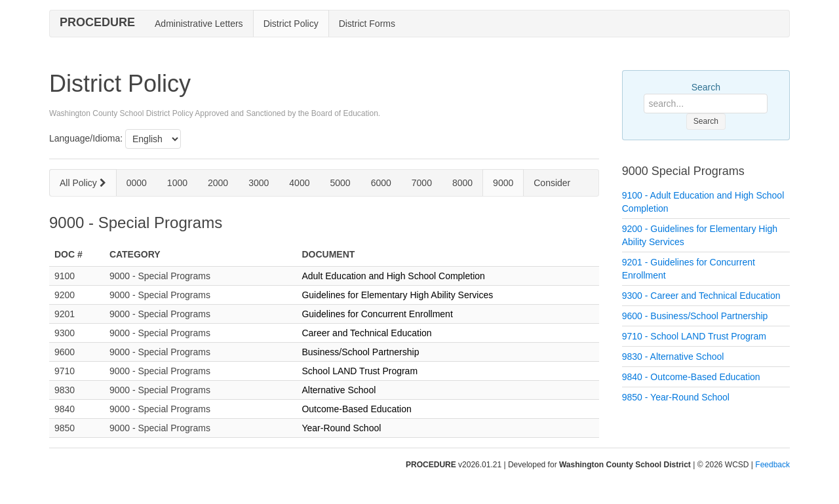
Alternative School (339, 390)
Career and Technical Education (366, 333)
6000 (381, 183)
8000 (462, 183)
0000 (137, 183)
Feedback (772, 465)
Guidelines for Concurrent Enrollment (377, 314)
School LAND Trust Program (360, 371)
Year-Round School (341, 428)
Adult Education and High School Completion (393, 276)
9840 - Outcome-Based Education (691, 377)
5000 (340, 183)
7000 (422, 183)
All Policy (83, 183)
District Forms (367, 24)
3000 (259, 183)
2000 (218, 183)
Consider (552, 183)
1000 (177, 183)
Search (706, 87)
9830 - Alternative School (673, 357)
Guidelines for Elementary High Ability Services (397, 295)
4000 (299, 183)
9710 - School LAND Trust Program (694, 336)
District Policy (291, 24)
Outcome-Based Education (356, 409)
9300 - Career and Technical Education (701, 296)
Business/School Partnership (360, 352)
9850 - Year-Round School (676, 397)
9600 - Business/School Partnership (695, 316)
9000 (503, 183)
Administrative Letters (199, 24)
